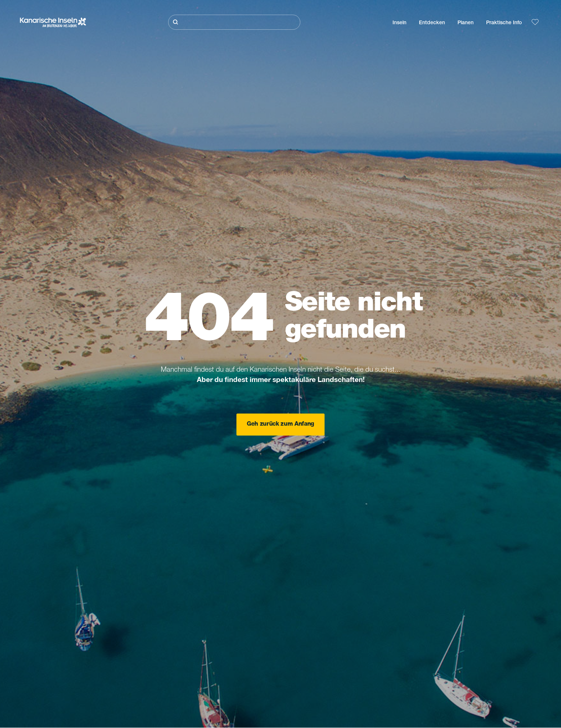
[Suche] (234, 22)
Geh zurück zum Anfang (280, 425)
